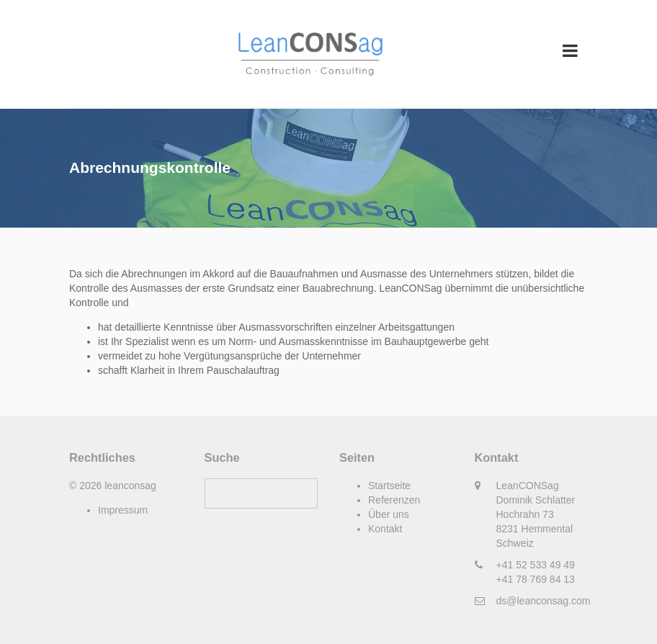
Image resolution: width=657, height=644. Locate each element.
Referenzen (394, 500)
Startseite (389, 486)
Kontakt (385, 529)
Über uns (389, 514)
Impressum (123, 510)
